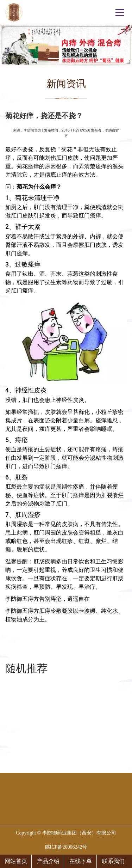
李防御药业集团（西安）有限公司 (79, 833)
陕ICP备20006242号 (66, 847)
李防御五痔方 (22, 599)
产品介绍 (48, 861)
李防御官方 (32, 130)
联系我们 (113, 861)
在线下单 (81, 861)
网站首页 (16, 861)
